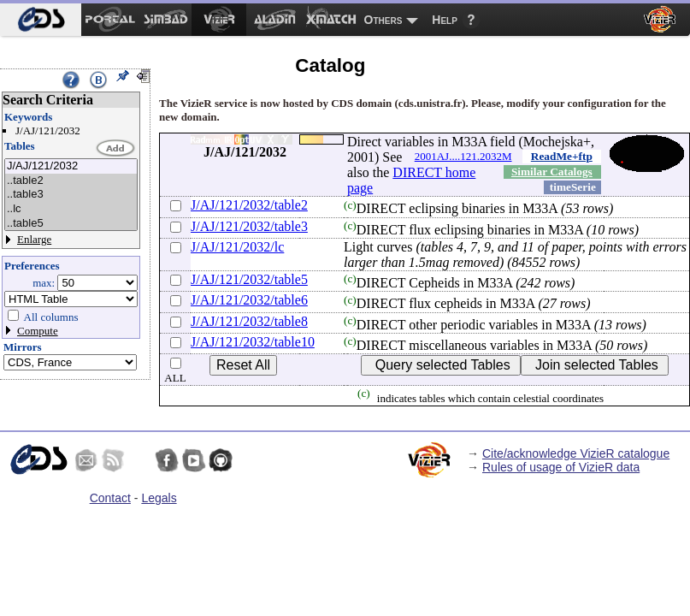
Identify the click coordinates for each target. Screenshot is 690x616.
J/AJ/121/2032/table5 (249, 279)
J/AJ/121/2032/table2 (249, 205)
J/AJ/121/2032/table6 (249, 300)
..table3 (71, 195)
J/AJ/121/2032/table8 (249, 321)
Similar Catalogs (552, 172)
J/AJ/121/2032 (71, 166)
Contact (110, 498)
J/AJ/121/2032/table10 (253, 342)
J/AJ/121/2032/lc (237, 247)
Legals (159, 498)
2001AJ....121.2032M (463, 156)
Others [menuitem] (383, 20)
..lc (71, 209)
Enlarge (34, 239)
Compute (38, 331)
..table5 (71, 224)
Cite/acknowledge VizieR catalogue (576, 453)
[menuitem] (41, 20)
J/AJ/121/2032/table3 (249, 226)
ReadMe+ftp (562, 156)
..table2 (71, 181)
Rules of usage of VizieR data (561, 467)
